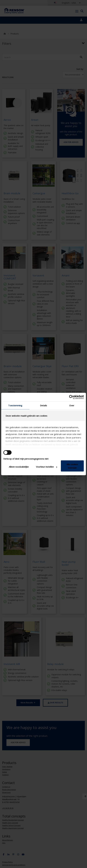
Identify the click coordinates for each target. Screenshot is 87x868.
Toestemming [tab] (15, 405)
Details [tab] (43, 405)
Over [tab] (72, 405)
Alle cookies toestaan (72, 466)
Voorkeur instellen (47, 467)
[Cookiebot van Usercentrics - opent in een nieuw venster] (71, 397)
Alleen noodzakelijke (19, 467)
